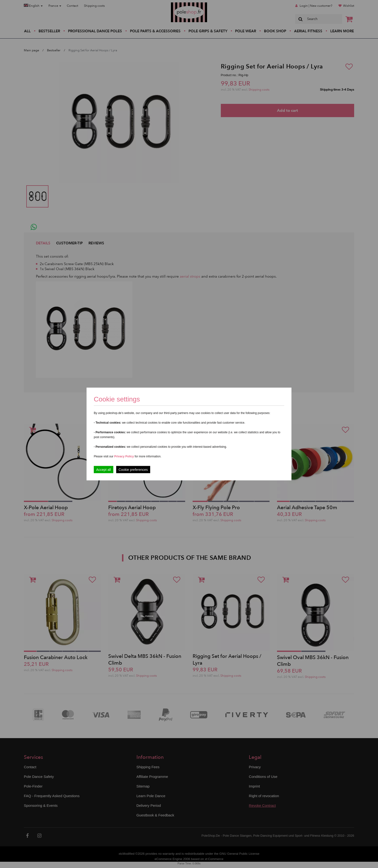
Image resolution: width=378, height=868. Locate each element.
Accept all (104, 470)
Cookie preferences (133, 470)
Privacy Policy (124, 456)
